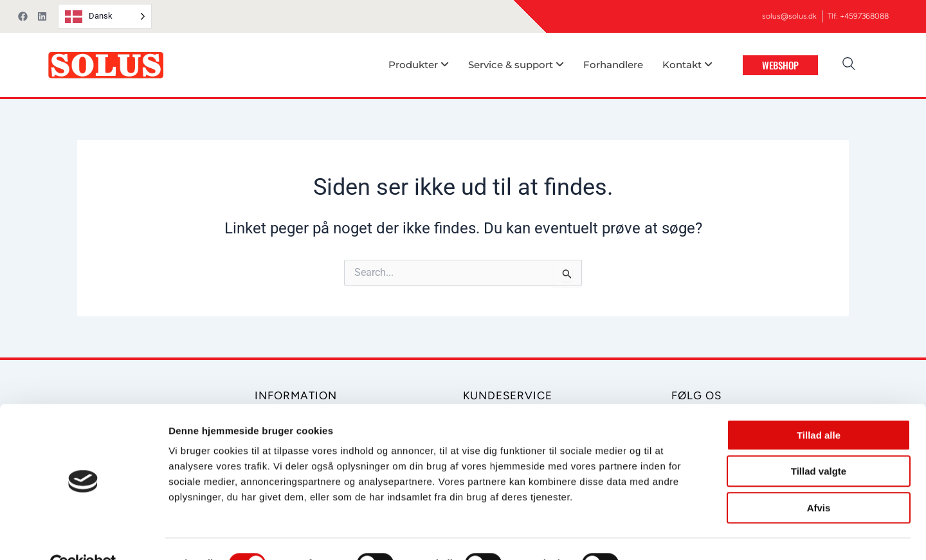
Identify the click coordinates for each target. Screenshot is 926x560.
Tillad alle (819, 406)
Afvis (819, 479)
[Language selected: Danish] (105, 16)
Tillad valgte (819, 443)
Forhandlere (613, 65)
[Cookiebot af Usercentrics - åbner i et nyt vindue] (83, 535)
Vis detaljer (668, 535)
